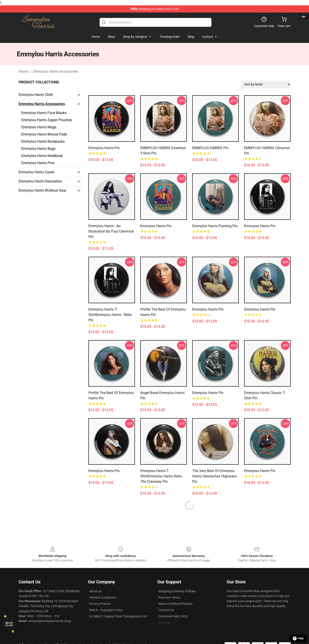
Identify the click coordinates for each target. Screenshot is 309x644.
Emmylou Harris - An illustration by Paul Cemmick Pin (111, 231)
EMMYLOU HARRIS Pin (210, 148)
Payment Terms (169, 597)
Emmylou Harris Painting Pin (215, 226)
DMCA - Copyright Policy (106, 610)
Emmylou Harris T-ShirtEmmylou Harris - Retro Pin (110, 315)
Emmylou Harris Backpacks (43, 141)
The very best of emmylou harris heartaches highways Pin (215, 476)
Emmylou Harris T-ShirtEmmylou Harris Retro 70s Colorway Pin (161, 476)
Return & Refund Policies (175, 604)
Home (23, 71)
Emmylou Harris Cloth (36, 95)
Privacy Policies (100, 604)
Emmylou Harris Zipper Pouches (47, 120)
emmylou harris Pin (208, 393)
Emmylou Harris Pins (38, 163)
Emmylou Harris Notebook (42, 156)
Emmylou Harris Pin (104, 148)
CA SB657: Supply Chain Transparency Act (118, 616)
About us (95, 591)
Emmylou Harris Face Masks (44, 113)
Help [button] (298, 638)
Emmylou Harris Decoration (40, 181)
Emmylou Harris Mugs (39, 127)
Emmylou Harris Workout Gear (42, 190)
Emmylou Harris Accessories (56, 71)
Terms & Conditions (102, 597)
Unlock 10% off (9, 624)
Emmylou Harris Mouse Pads (44, 134)
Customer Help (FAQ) (173, 616)
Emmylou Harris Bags (38, 149)
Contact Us (166, 610)
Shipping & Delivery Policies (177, 591)
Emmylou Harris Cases (36, 172)
